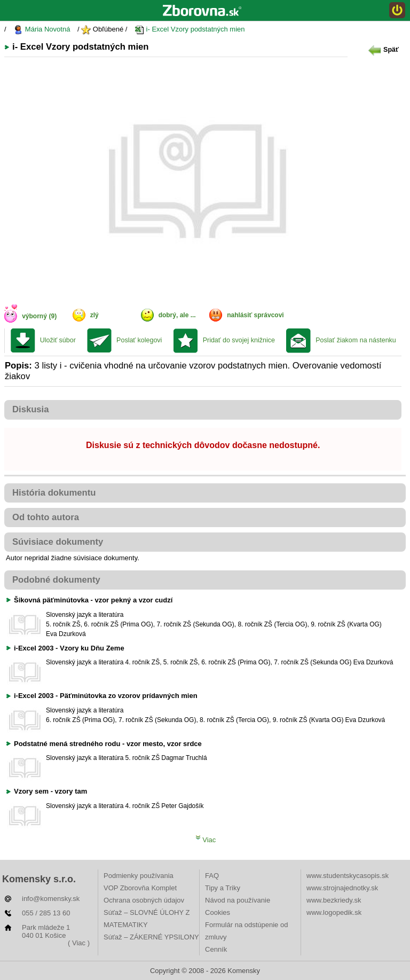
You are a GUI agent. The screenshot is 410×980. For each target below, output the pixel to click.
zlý (94, 315)
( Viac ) (79, 943)
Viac (206, 840)
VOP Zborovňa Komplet (140, 888)
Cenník (216, 949)
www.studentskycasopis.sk (348, 876)
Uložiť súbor (58, 340)
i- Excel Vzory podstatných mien (190, 30)
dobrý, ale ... (177, 315)
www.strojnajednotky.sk (342, 888)
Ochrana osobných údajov (144, 900)
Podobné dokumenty (56, 580)
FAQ (212, 876)
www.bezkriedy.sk (334, 900)
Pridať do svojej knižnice (239, 340)
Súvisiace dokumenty (58, 542)
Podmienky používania (139, 876)
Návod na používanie (238, 900)
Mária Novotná (42, 30)
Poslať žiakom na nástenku (356, 340)
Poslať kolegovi (139, 340)
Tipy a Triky (223, 888)
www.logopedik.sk (334, 912)
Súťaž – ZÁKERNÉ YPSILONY (151, 937)
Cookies (218, 912)
